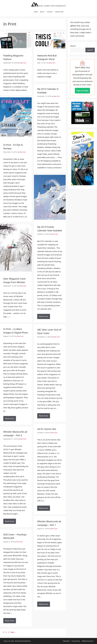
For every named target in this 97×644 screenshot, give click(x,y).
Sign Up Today (82, 91)
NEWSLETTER (59, 12)
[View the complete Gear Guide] (82, 159)
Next (13, 632)
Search (73, 46)
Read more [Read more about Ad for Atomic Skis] (44, 508)
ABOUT (42, 12)
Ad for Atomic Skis (47, 429)
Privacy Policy (76, 641)
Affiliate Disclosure (88, 641)
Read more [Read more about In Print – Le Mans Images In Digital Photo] (10, 419)
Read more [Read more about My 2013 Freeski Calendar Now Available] (44, 316)
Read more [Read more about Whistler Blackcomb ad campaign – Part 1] (44, 604)
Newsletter (66, 641)
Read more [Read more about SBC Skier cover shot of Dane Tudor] (44, 416)
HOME (36, 12)
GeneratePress (26, 641)
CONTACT (50, 12)
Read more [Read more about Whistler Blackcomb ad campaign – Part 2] (10, 521)
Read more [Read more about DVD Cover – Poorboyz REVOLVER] (10, 621)
